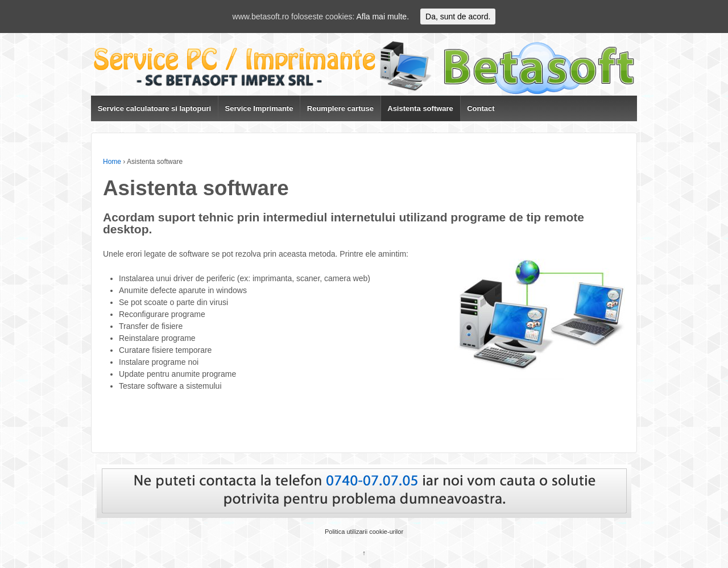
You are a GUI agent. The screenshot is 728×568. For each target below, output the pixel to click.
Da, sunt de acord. (458, 17)
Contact (481, 108)
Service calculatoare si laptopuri (154, 108)
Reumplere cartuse (340, 108)
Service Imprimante (259, 108)
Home (112, 162)
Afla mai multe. (382, 17)
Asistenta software (420, 108)
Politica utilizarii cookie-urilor (364, 532)
